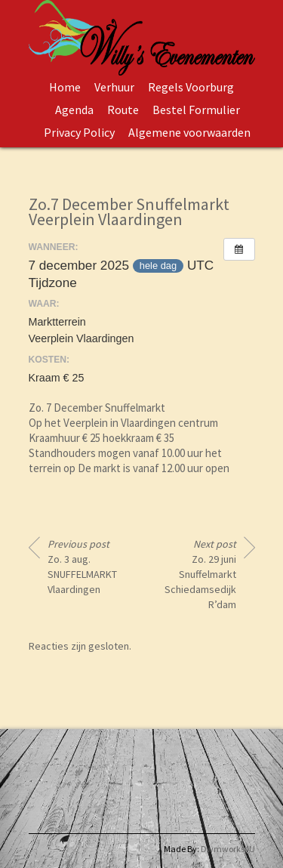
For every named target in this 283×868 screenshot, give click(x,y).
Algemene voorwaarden (189, 132)
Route (123, 110)
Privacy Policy (79, 132)
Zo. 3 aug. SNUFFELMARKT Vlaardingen (82, 567)
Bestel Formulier (196, 110)
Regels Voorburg (191, 87)
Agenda (74, 110)
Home (65, 87)
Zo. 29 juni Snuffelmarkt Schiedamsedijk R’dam (200, 574)
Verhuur (114, 87)
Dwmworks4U (228, 849)
